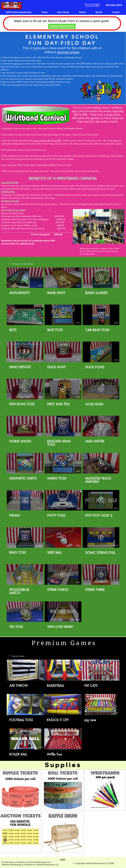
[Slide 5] (105, 240)
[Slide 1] (93, 240)
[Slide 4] (102, 240)
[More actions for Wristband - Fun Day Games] (21, 264)
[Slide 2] (96, 240)
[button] (21, 264)
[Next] (121, 226)
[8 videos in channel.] (63, 708)
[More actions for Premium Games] (17, 656)
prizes (17, 64)
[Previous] (76, 226)
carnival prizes (68, 52)
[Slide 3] (99, 240)
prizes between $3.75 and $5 (47, 141)
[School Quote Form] (62, 26)
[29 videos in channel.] (63, 450)
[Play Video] (25, 278)
